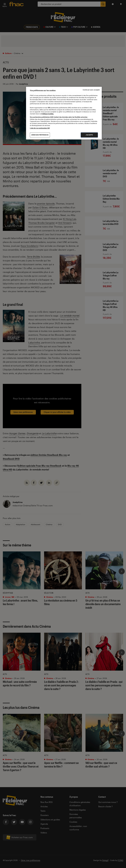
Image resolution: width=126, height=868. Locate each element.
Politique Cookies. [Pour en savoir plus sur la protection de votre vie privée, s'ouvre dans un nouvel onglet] (47, 114)
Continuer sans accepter (91, 90)
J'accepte (89, 135)
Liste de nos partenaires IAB (40, 128)
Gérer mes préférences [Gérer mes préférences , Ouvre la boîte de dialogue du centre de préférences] (40, 135)
